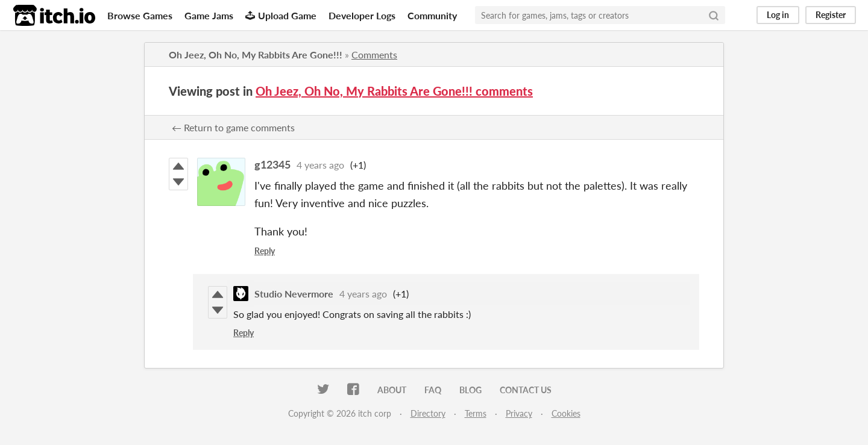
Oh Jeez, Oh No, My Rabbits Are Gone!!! (256, 54)
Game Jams (209, 15)
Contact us (526, 390)
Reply (265, 251)
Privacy (519, 413)
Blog (470, 390)
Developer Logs (362, 15)
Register (831, 15)
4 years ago (320, 165)
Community (432, 15)
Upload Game (281, 15)
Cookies (566, 413)
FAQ (433, 390)
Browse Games (140, 15)
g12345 (272, 164)
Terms (476, 413)
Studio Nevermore (294, 294)
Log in (778, 15)
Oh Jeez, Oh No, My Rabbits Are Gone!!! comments (394, 91)
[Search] (714, 15)
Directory (428, 413)
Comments (374, 54)
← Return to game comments (233, 127)
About (392, 390)
